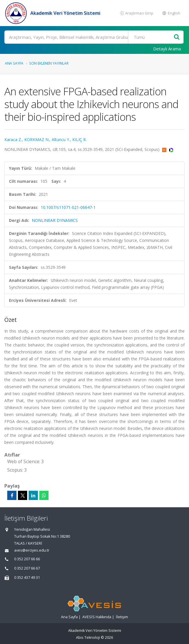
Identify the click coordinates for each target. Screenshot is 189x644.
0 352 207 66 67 (27, 568)
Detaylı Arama (167, 49)
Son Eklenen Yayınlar (49, 63)
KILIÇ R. (79, 139)
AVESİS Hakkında (97, 617)
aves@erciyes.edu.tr (32, 550)
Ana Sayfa (14, 63)
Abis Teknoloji (88, 637)
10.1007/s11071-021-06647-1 (68, 207)
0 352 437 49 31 (27, 578)
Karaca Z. (13, 139)
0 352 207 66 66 (27, 559)
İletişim (122, 617)
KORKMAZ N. (37, 139)
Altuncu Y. (61, 139)
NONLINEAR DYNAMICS (55, 220)
